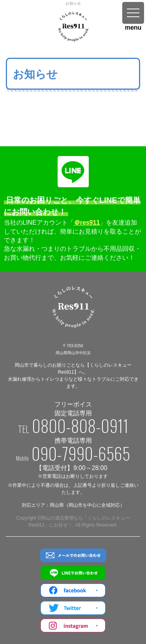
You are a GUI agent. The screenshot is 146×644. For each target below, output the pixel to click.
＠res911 (87, 223)
